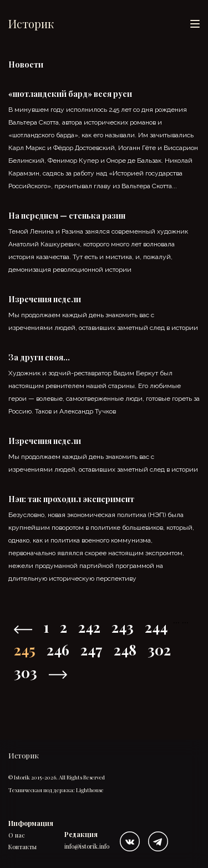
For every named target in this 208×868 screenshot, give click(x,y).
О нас (17, 835)
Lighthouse (90, 790)
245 (25, 650)
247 (92, 650)
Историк (31, 24)
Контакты (22, 847)
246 (58, 650)
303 (26, 672)
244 (156, 627)
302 (159, 650)
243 (123, 627)
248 (125, 650)
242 (89, 627)
